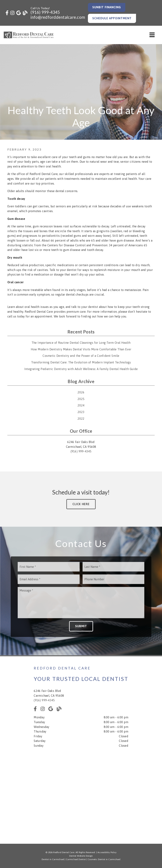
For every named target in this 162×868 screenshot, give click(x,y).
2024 (81, 405)
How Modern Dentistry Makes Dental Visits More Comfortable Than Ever (81, 349)
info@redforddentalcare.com (58, 17)
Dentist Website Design (81, 856)
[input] (49, 567)
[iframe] (81, 793)
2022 (81, 419)
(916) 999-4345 (45, 12)
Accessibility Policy (107, 852)
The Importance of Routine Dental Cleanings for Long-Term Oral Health (81, 343)
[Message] (81, 603)
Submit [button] (81, 626)
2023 (81, 412)
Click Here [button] (81, 504)
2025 (81, 399)
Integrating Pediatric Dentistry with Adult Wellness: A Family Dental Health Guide (81, 369)
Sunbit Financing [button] (107, 7)
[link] (7, 13)
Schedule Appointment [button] (112, 18)
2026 (81, 392)
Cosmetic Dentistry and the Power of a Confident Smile (81, 356)
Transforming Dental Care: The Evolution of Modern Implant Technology (81, 362)
